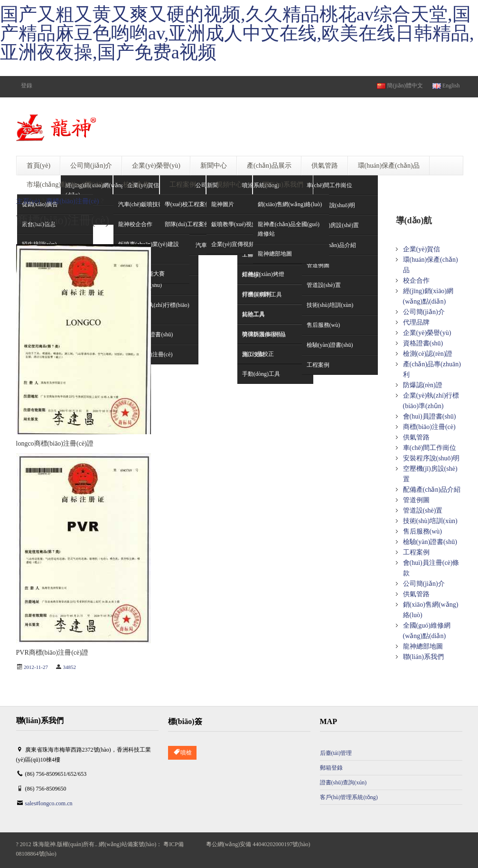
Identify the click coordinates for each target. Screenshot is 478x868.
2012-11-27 (36, 667)
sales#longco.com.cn (49, 803)
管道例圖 (416, 500)
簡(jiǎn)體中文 (400, 86)
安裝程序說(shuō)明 (431, 458)
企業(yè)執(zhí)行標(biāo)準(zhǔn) (431, 401)
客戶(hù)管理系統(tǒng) (349, 797)
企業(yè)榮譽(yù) (427, 333)
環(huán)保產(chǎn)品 (431, 265)
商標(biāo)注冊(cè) (72, 201)
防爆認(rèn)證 (423, 385)
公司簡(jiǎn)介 (424, 312)
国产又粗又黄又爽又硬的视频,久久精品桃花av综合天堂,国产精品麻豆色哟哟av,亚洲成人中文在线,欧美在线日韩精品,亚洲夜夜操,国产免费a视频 (237, 33)
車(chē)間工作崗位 (330, 185)
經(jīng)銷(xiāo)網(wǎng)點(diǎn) (428, 296)
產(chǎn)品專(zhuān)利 (432, 369)
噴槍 (182, 753)
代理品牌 (416, 322)
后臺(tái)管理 (336, 753)
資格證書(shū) (423, 343)
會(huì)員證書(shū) (430, 416)
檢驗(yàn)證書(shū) (430, 542)
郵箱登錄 (331, 768)
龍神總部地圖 (423, 646)
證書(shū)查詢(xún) (343, 782)
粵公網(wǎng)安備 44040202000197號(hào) (258, 844)
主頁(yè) (28, 201)
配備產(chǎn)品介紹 (432, 490)
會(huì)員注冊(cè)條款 (431, 568)
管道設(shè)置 (423, 510)
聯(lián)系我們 (423, 657)
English (446, 86)
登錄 (27, 86)
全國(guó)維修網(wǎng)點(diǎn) (427, 631)
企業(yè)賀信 (422, 249)
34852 (69, 667)
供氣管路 (416, 437)
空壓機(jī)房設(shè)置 (430, 474)
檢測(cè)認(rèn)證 (428, 354)
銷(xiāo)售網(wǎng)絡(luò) (431, 610)
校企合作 (416, 281)
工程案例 (416, 552)
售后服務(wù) (422, 531)
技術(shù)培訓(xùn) (430, 521)
